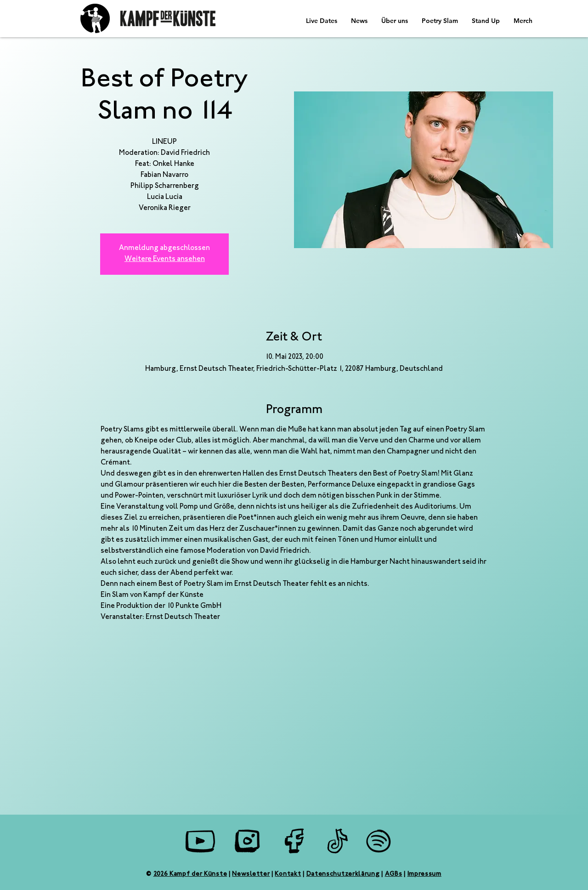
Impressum (424, 874)
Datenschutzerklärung (343, 874)
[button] (359, 21)
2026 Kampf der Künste (190, 874)
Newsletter (251, 874)
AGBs (394, 874)
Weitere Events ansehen (165, 259)
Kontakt (288, 874)
